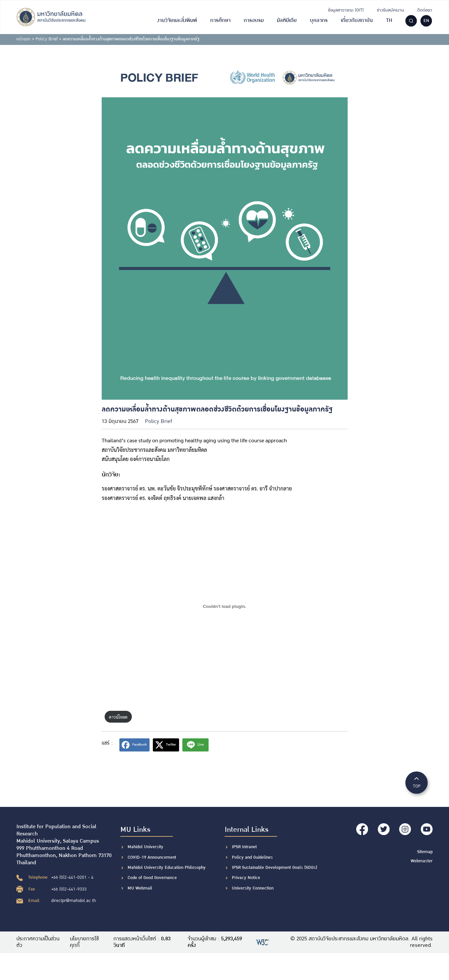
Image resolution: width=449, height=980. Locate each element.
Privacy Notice (246, 878)
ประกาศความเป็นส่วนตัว (38, 942)
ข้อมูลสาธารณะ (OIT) (346, 10)
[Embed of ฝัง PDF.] (225, 606)
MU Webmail (140, 888)
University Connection (253, 888)
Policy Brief (47, 39)
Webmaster (422, 861)
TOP (417, 782)
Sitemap (425, 851)
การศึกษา (220, 20)
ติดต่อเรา (425, 10)
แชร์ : (107, 743)
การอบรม (254, 20)
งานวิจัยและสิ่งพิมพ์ (177, 20)
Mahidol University (145, 847)
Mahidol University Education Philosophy (167, 868)
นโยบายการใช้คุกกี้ (84, 942)
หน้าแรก (23, 39)
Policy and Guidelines (252, 857)
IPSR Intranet (244, 847)
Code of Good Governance (152, 878)
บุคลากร (319, 20)
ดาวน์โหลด (118, 717)
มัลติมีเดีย (287, 20)
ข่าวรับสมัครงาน (390, 10)
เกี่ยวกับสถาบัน (357, 20)
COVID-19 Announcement (153, 857)
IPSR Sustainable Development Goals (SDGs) (275, 868)
